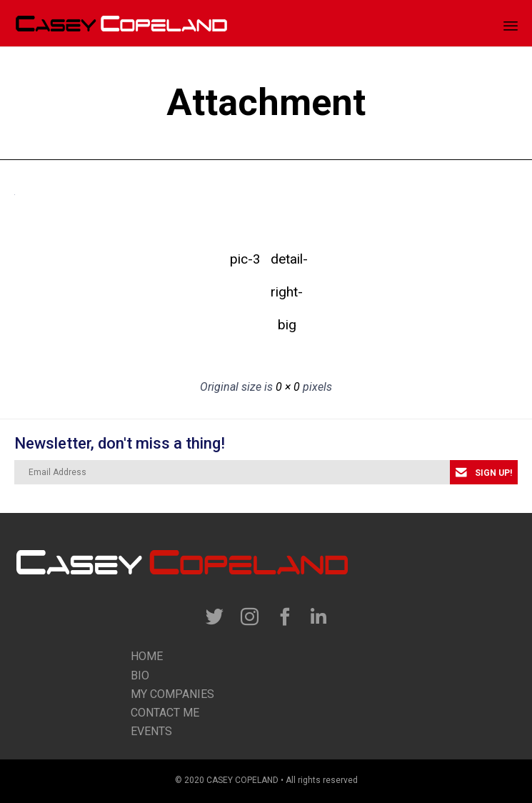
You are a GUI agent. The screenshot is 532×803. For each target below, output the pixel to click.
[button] (484, 472)
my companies (172, 694)
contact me (165, 713)
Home (147, 656)
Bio (140, 675)
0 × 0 (288, 387)
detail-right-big (287, 263)
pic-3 (245, 259)
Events (151, 731)
